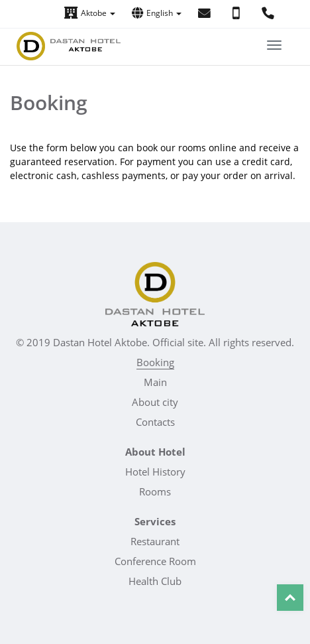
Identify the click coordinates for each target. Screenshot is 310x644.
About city (155, 402)
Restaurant (155, 541)
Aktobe (90, 13)
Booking (155, 362)
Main (155, 382)
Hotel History (155, 472)
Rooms (155, 491)
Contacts (155, 422)
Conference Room (155, 561)
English (157, 13)
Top (290, 598)
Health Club (155, 581)
